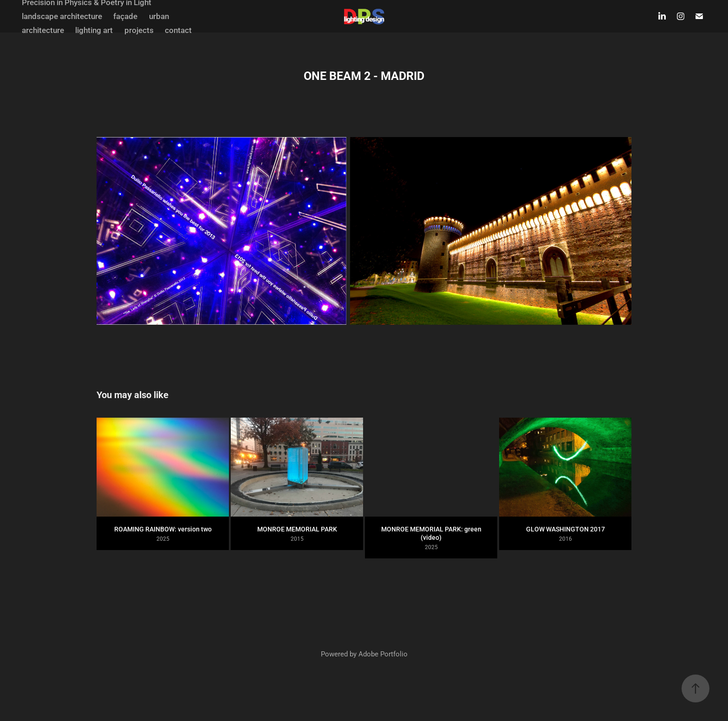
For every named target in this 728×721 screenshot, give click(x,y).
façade (125, 16)
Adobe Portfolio (383, 654)
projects (139, 30)
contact (178, 30)
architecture (43, 30)
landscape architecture (62, 16)
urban (159, 16)
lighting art (94, 30)
